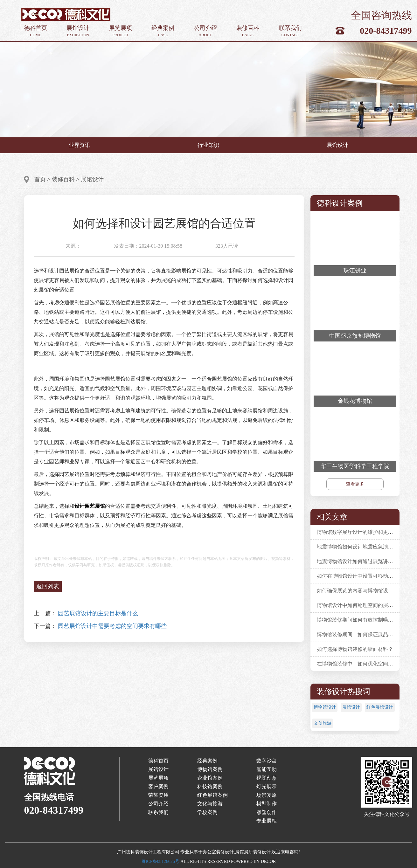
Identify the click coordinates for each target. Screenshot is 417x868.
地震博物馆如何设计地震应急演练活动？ (363, 547)
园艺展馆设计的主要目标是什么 (98, 613)
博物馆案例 (210, 769)
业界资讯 (80, 145)
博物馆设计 (325, 707)
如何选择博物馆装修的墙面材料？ (355, 649)
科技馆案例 (210, 786)
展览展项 (121, 31)
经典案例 (163, 31)
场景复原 (267, 795)
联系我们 (290, 31)
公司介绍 (205, 31)
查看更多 (355, 484)
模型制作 (267, 804)
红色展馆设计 (380, 707)
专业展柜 (267, 821)
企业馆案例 (210, 778)
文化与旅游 (210, 804)
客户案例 (158, 786)
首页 (40, 179)
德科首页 (36, 31)
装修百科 (248, 31)
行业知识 (208, 145)
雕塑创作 (267, 812)
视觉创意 (267, 778)
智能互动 (267, 769)
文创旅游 (323, 723)
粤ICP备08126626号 (160, 861)
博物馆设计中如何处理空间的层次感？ (360, 605)
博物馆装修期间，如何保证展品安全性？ (363, 634)
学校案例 (207, 812)
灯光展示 (267, 786)
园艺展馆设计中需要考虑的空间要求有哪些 (112, 626)
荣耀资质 (158, 795)
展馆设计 (78, 31)
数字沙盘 (267, 761)
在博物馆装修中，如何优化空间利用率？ (363, 664)
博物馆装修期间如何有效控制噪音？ (358, 620)
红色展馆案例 (212, 795)
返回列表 (48, 586)
